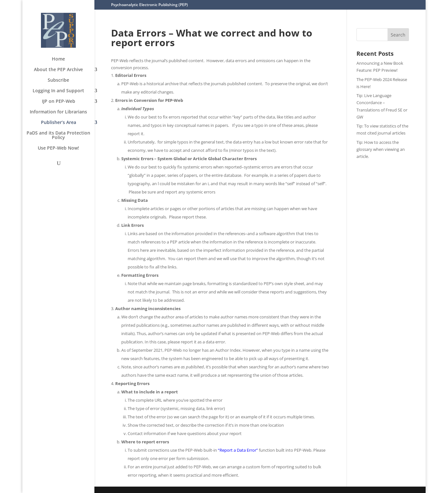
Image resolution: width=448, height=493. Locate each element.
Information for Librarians (58, 112)
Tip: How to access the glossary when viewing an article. (381, 149)
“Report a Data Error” (238, 450)
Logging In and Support (58, 91)
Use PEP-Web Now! (58, 148)
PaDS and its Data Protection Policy (58, 136)
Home (58, 59)
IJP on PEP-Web (59, 102)
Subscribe (58, 80)
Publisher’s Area (59, 123)
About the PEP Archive (58, 70)
